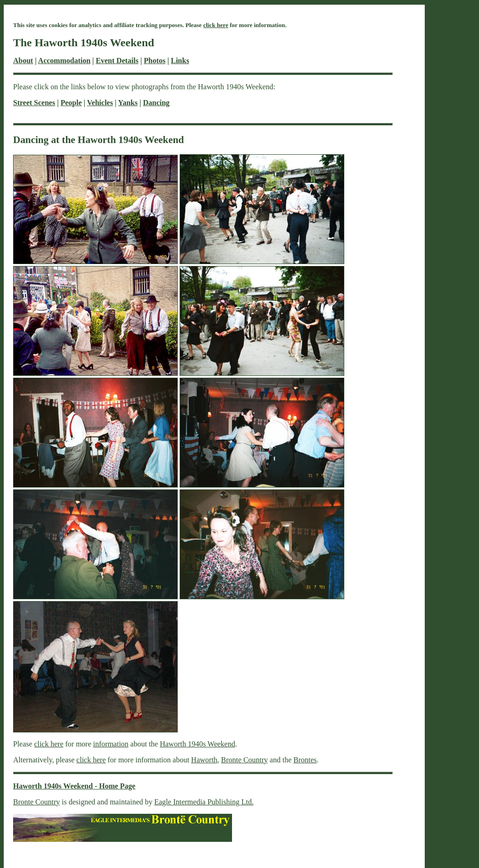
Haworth (204, 760)
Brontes (305, 760)
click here (216, 25)
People (71, 103)
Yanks (128, 103)
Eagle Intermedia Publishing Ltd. (204, 802)
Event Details (117, 61)
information (111, 744)
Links (180, 61)
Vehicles (100, 103)
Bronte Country (245, 760)
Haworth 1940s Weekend (198, 744)
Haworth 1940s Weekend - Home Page (74, 786)
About (23, 61)
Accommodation (64, 61)
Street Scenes (34, 103)
